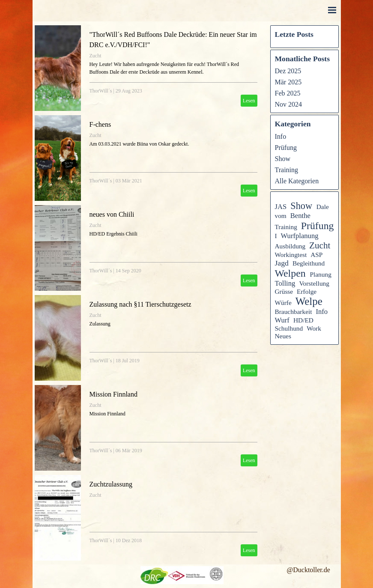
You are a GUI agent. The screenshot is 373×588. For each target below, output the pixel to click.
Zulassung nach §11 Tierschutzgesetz (140, 304)
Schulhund (289, 328)
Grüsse (284, 291)
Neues (283, 336)
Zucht (95, 56)
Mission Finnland (113, 394)
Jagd (282, 263)
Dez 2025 (288, 71)
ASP (316, 255)
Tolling (285, 283)
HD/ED (303, 320)
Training (287, 170)
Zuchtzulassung (111, 484)
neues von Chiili (112, 214)
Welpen (290, 273)
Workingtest (291, 255)
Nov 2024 (289, 104)
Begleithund (309, 263)
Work (314, 328)
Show (283, 159)
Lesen (249, 101)
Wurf (282, 320)
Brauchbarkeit (294, 312)
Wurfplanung (300, 236)
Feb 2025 (288, 93)
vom (281, 216)
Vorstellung (314, 283)
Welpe (309, 301)
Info (281, 136)
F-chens (100, 124)
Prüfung (286, 148)
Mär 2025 (288, 82)
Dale (323, 207)
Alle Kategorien (297, 181)
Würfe (283, 303)
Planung (320, 274)
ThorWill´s (101, 91)
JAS (281, 207)
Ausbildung (290, 246)
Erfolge (307, 291)
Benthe (300, 216)
